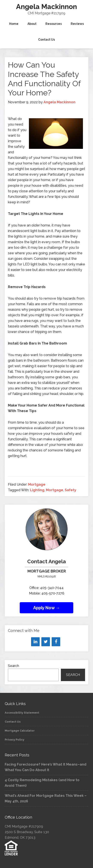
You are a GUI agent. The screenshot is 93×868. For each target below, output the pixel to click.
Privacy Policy (14, 740)
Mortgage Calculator (20, 731)
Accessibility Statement (22, 713)
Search (13, 666)
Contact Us (13, 722)
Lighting (37, 490)
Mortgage (37, 484)
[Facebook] (56, 642)
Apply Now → (47, 608)
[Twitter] (46, 642)
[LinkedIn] (35, 642)
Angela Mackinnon (46, 7)
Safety (70, 490)
